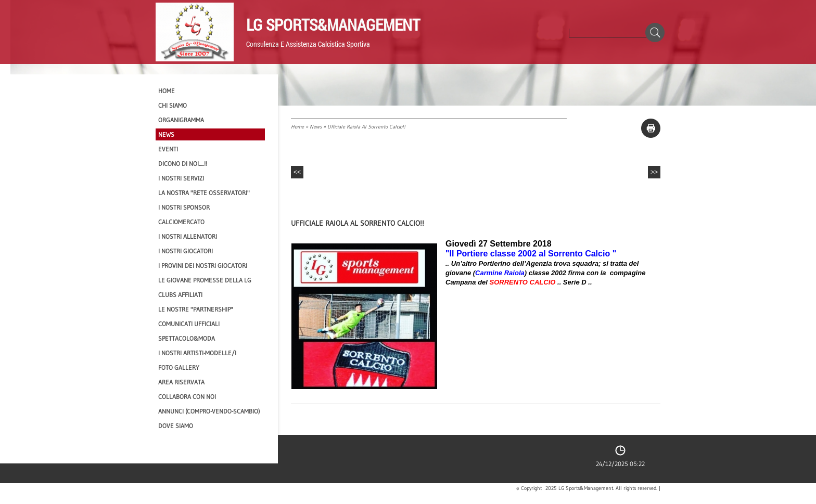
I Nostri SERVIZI (181, 178)
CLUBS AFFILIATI (180, 295)
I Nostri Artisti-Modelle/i (197, 353)
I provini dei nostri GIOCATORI (203, 266)
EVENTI (168, 149)
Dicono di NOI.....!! (183, 164)
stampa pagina (651, 128)
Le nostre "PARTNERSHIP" (196, 309)
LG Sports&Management (333, 24)
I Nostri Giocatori (186, 251)
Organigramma (181, 120)
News (316, 127)
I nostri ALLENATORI (188, 236)
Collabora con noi (187, 397)
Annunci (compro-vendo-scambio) (209, 411)
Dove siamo (176, 426)
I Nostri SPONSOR (184, 207)
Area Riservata (181, 382)
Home (297, 127)
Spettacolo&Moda (187, 338)
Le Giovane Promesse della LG (205, 280)
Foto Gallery (179, 367)
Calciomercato (181, 222)
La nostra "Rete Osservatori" (204, 193)
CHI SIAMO (173, 105)
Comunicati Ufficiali (189, 324)
